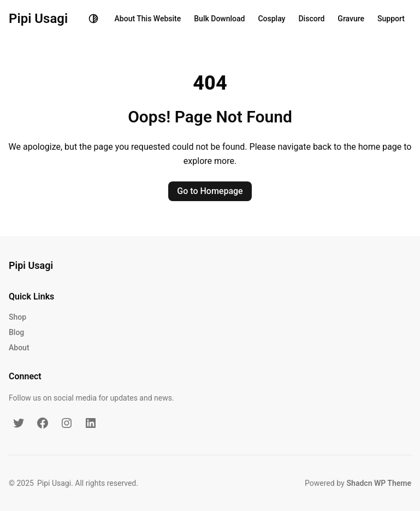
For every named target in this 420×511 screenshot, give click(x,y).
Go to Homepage (210, 191)
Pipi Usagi (38, 19)
